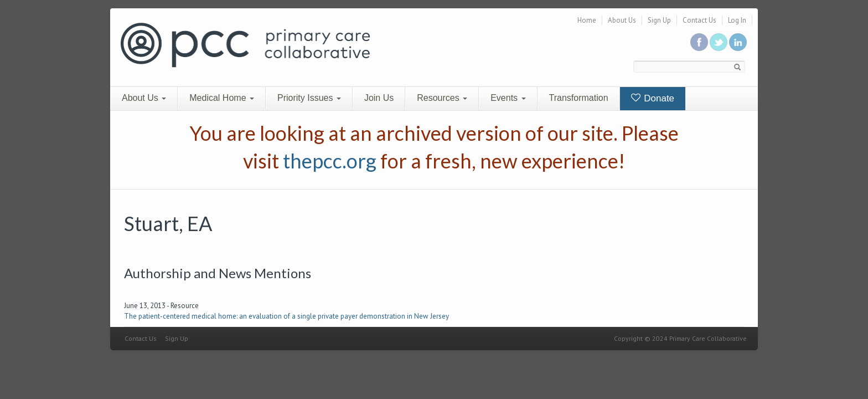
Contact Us (699, 20)
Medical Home (222, 98)
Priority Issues (309, 98)
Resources (442, 98)
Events (508, 98)
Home (587, 20)
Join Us (379, 98)
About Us (622, 20)
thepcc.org (330, 161)
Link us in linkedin (738, 42)
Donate (653, 98)
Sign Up (659, 20)
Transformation (579, 98)
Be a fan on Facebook (699, 42)
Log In (737, 20)
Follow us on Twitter (719, 42)
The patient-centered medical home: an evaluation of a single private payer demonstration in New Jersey (286, 316)
